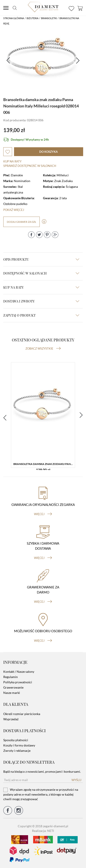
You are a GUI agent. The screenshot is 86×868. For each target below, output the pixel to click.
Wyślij (76, 780)
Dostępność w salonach (41, 273)
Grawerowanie (13, 687)
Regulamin (11, 677)
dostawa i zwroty (41, 301)
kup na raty (41, 287)
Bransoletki (49, 18)
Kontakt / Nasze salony (19, 672)
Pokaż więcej (14, 210)
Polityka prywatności (18, 682)
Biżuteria (32, 18)
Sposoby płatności (16, 740)
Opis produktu (41, 259)
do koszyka (48, 152)
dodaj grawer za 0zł (21, 222)
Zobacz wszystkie (43, 348)
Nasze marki (12, 693)
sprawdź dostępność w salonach (30, 166)
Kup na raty (12, 161)
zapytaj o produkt (41, 315)
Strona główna (14, 18)
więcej (43, 514)
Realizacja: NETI (43, 831)
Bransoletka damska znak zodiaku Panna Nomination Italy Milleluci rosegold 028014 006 (44, 464)
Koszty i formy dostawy (19, 745)
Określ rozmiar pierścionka (22, 714)
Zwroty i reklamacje (17, 751)
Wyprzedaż (11, 719)
